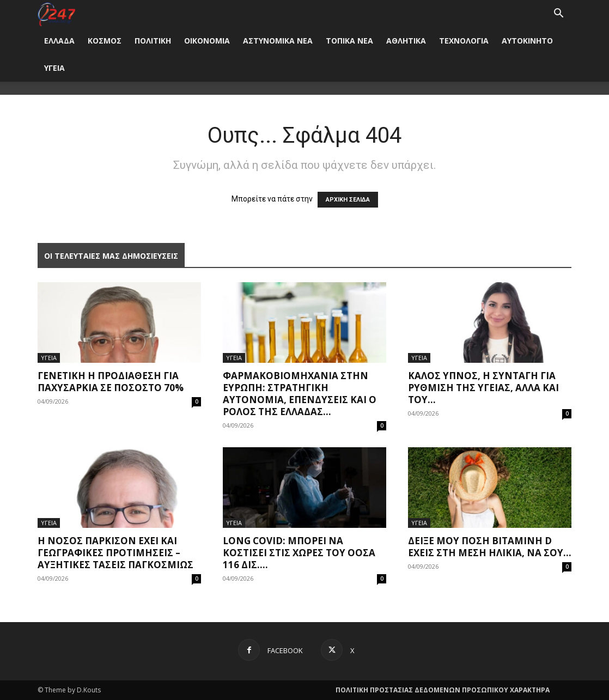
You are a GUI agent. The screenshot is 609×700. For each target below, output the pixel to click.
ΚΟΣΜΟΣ (105, 41)
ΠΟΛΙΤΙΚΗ (153, 41)
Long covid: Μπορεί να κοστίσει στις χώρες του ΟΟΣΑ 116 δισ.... (299, 553)
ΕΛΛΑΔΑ (59, 41)
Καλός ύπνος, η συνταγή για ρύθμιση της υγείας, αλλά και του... (483, 388)
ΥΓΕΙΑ (54, 68)
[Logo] (56, 13)
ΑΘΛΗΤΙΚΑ (406, 41)
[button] (558, 14)
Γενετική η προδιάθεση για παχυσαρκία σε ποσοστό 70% (111, 382)
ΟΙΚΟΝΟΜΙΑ (207, 41)
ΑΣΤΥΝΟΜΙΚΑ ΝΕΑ (278, 41)
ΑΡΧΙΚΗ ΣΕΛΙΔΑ (348, 200)
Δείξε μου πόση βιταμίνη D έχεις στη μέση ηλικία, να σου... (490, 547)
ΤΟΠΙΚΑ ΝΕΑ (349, 41)
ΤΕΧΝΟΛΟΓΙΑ (464, 41)
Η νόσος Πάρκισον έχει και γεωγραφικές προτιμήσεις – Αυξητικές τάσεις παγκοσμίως (115, 553)
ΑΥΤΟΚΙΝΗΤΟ (527, 41)
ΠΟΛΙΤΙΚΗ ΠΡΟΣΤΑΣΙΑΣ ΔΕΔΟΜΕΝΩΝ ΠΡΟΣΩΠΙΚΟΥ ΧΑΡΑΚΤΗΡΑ (443, 690)
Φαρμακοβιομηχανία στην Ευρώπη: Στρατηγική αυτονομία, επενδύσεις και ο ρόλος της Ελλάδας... (300, 394)
